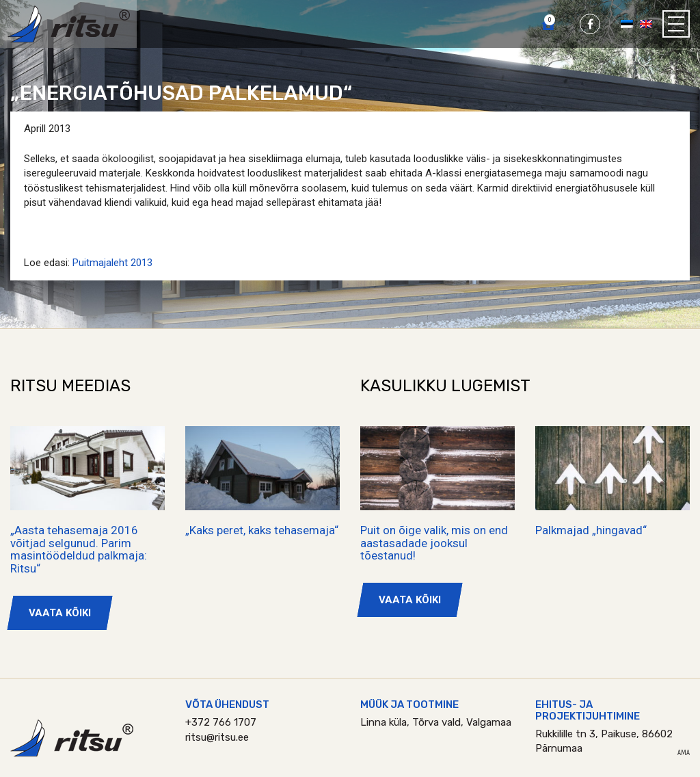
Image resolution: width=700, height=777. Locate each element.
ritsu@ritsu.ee (217, 737)
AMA (684, 753)
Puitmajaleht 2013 (112, 263)
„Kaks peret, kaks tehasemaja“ (262, 530)
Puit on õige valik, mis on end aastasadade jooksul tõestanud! (434, 543)
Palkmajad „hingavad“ (591, 530)
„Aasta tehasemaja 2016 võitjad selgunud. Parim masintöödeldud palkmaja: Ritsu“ (79, 549)
